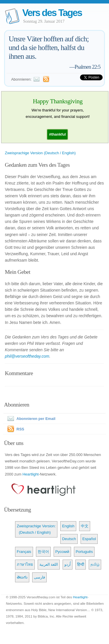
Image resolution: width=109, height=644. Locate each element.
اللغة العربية (49, 564)
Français (24, 552)
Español (89, 539)
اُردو (68, 564)
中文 (85, 526)
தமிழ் (95, 564)
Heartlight (30, 474)
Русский (62, 552)
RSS (20, 429)
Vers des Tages (52, 13)
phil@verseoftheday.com (27, 356)
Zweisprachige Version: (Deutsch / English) (36, 529)
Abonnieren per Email (30, 419)
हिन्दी (81, 564)
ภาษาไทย (25, 564)
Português (84, 552)
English (68, 526)
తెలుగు (22, 577)
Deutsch (69, 539)
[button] (57, 134)
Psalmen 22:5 (87, 67)
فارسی (39, 577)
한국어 (43, 552)
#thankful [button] (57, 134)
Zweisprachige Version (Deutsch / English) (40, 153)
